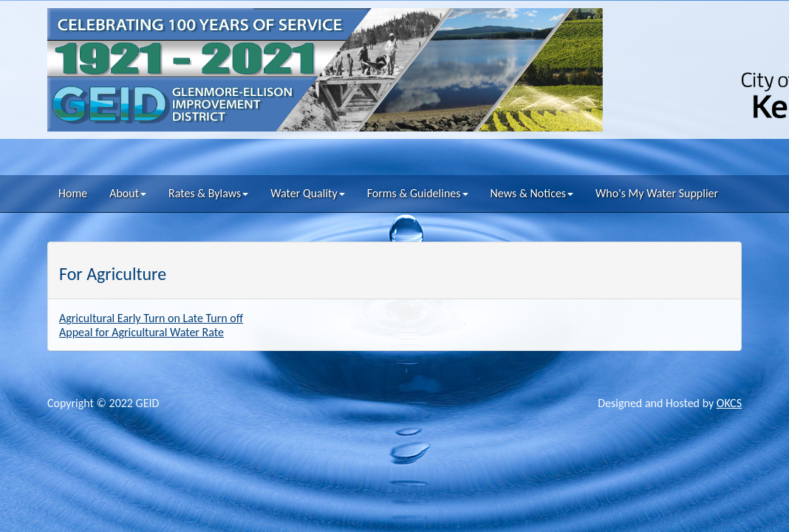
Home (73, 193)
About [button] (128, 193)
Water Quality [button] (307, 193)
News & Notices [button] (532, 193)
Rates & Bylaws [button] (208, 193)
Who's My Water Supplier (657, 193)
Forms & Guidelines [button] (418, 193)
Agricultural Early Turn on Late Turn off (151, 318)
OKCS (729, 403)
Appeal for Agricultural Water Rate (141, 332)
